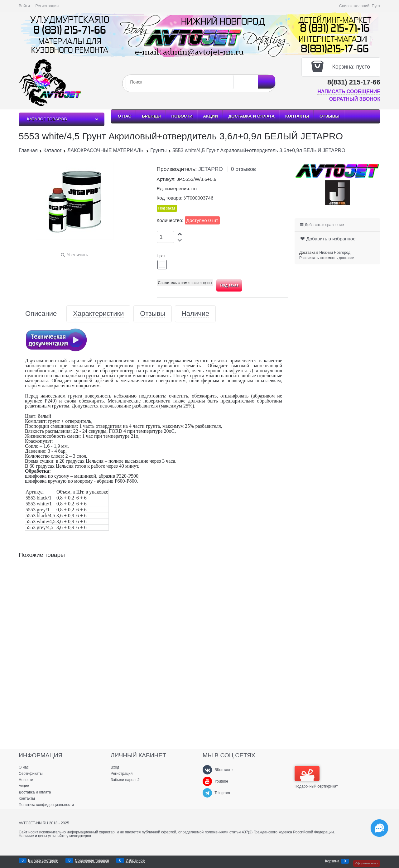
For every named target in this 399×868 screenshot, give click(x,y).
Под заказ (229, 285)
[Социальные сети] (379, 828)
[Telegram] (207, 793)
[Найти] (267, 82)
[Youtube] (207, 781)
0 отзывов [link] (243, 169)
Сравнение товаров (92, 861)
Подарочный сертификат (316, 777)
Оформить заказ (367, 863)
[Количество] (166, 237)
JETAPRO (211, 169)
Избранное (135, 861)
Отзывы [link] (153, 314)
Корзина (332, 861)
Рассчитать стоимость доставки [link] (327, 258)
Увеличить (77, 255)
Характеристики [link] (98, 314)
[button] (180, 234)
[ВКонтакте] (207, 770)
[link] (335, 253)
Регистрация (47, 6)
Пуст (376, 6)
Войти (24, 6)
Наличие (195, 314)
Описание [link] (41, 314)
